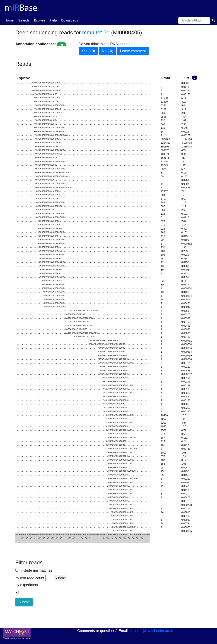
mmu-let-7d (96, 32)
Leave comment (133, 51)
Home (9, 20)
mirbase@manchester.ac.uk (151, 631)
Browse (40, 20)
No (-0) (108, 51)
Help (53, 20)
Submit (24, 602)
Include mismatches (35, 570)
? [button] (194, 78)
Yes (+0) (88, 51)
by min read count (30, 578)
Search (24, 20)
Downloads (70, 20)
